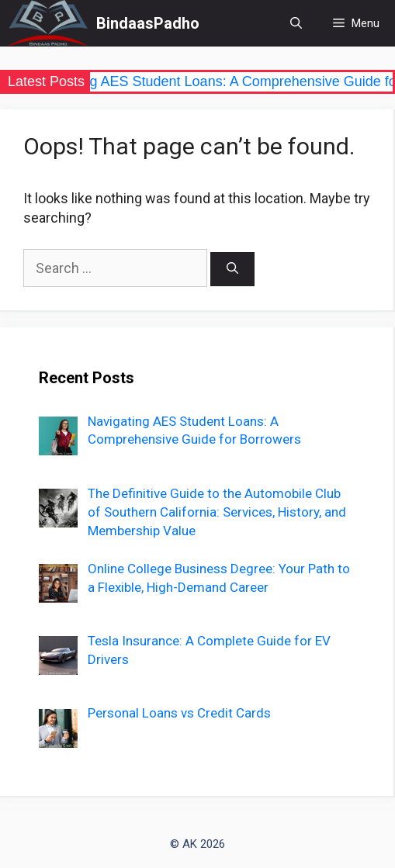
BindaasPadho (148, 23)
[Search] (232, 270)
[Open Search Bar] (296, 23)
